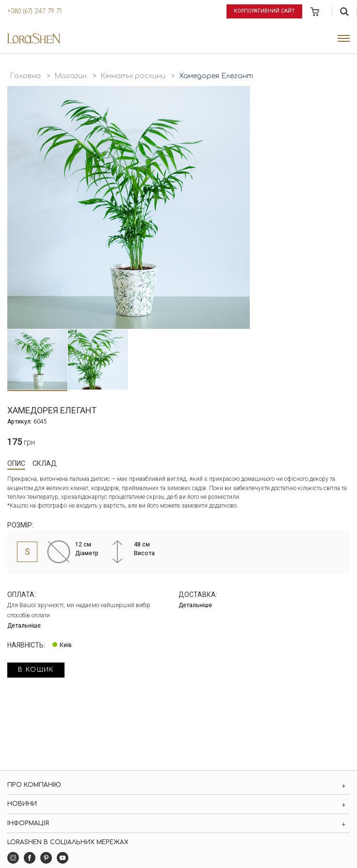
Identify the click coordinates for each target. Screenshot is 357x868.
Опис (16, 463)
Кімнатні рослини (133, 76)
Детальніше (24, 626)
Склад (45, 463)
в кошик (36, 670)
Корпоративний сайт (264, 11)
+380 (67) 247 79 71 (34, 11)
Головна (25, 76)
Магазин (71, 76)
